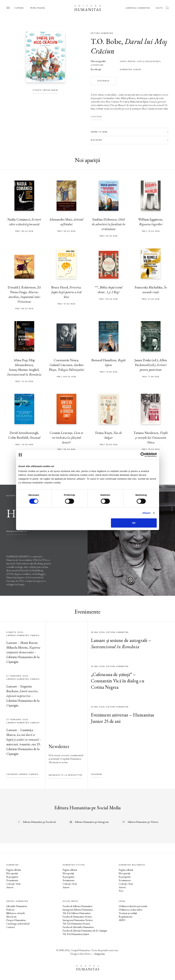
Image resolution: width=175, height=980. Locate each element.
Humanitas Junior (130, 70)
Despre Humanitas (16, 920)
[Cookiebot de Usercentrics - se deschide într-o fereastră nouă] (143, 455)
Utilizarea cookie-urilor (131, 910)
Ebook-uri (11, 917)
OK (134, 523)
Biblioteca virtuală (15, 913)
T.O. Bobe (106, 41)
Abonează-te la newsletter (65, 775)
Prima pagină (38, 8)
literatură (97, 65)
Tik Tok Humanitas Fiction (76, 924)
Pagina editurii (14, 870)
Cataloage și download (18, 924)
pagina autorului (17, 531)
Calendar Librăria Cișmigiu (22, 774)
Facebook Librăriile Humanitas (78, 927)
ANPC (122, 920)
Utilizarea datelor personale (133, 906)
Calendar (96, 774)
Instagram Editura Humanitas (78, 910)
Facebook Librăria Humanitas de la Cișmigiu (85, 931)
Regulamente (126, 917)
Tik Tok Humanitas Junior (76, 934)
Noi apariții (12, 873)
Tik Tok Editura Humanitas (77, 913)
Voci (121, 891)
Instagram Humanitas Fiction (78, 920)
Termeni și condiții (128, 913)
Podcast (10, 910)
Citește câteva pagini (45, 90)
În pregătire (12, 877)
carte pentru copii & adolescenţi (140, 61)
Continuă (96, 117)
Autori (10, 887)
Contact (11, 927)
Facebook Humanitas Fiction (77, 917)
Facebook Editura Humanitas (78, 906)
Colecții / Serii (13, 884)
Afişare (147, 513)
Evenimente (12, 880)
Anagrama (99, 954)
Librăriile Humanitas (138, 8)
